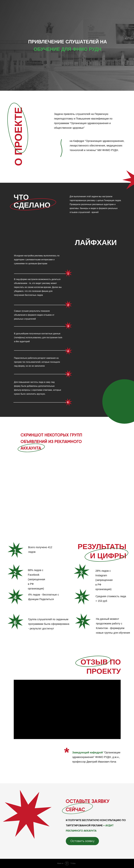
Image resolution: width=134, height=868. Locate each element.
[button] (82, 841)
